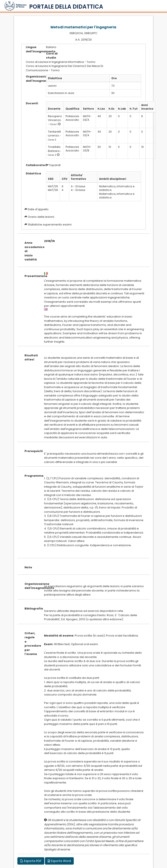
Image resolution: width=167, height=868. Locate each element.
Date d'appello (38, 209)
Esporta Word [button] (59, 861)
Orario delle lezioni (41, 217)
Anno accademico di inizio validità (31, 251)
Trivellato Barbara (54, 149)
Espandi (53, 165)
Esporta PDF (31, 861)
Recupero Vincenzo (55, 118)
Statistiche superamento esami (50, 225)
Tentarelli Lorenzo (54, 134)
